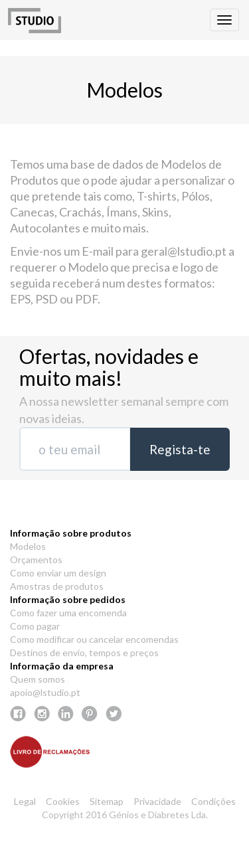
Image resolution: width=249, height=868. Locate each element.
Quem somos (38, 679)
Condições (213, 801)
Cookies (63, 801)
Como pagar (35, 626)
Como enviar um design (58, 573)
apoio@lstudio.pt (45, 692)
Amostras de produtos (57, 586)
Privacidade (157, 801)
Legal (25, 801)
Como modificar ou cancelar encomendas (94, 639)
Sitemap (107, 801)
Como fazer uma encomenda (68, 613)
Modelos (28, 546)
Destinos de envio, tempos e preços (84, 652)
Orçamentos (36, 560)
